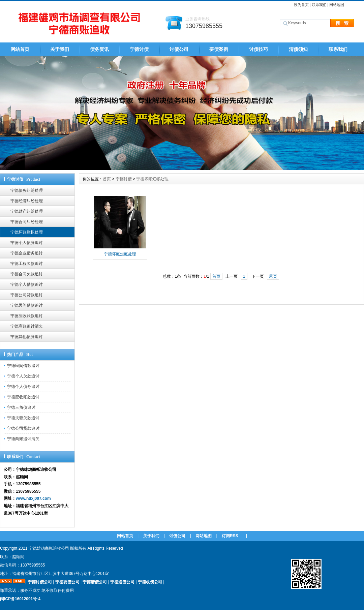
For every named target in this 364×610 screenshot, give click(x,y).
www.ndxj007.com (33, 498)
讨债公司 (179, 49)
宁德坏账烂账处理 (120, 254)
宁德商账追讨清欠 (27, 326)
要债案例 (219, 49)
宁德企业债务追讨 (27, 253)
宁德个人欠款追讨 (23, 376)
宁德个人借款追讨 (27, 284)
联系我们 (319, 5)
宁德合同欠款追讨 (27, 274)
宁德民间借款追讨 (27, 305)
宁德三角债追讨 (21, 407)
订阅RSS (230, 536)
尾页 (273, 276)
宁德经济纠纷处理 (27, 201)
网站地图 (337, 5)
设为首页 (301, 5)
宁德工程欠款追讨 (27, 264)
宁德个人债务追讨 (27, 243)
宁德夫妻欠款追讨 (23, 418)
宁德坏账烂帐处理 (27, 232)
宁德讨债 (139, 49)
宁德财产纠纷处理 (27, 211)
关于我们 (60, 49)
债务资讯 (99, 49)
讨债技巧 (259, 49)
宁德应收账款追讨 (27, 316)
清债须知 (298, 49)
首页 (107, 179)
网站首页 (20, 49)
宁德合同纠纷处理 (27, 222)
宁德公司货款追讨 (27, 295)
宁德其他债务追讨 (27, 337)
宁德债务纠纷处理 (27, 190)
